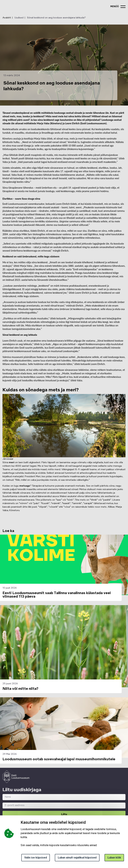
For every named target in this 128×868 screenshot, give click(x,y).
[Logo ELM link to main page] (16, 777)
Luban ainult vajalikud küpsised (77, 858)
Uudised (19, 18)
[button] (64, 646)
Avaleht (7, 18)
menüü (115, 7)
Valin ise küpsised (36, 858)
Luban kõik (114, 858)
